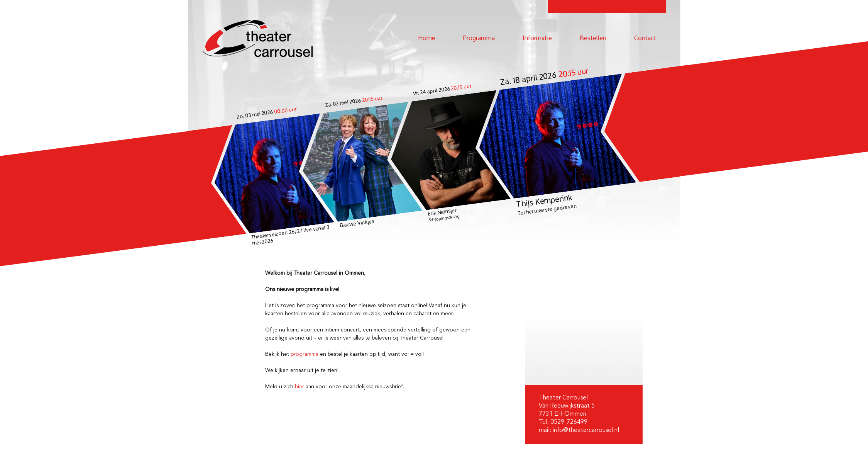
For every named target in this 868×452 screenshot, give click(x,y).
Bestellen (593, 38)
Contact (645, 38)
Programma (479, 38)
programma (305, 354)
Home (427, 38)
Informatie (537, 38)
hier (299, 387)
